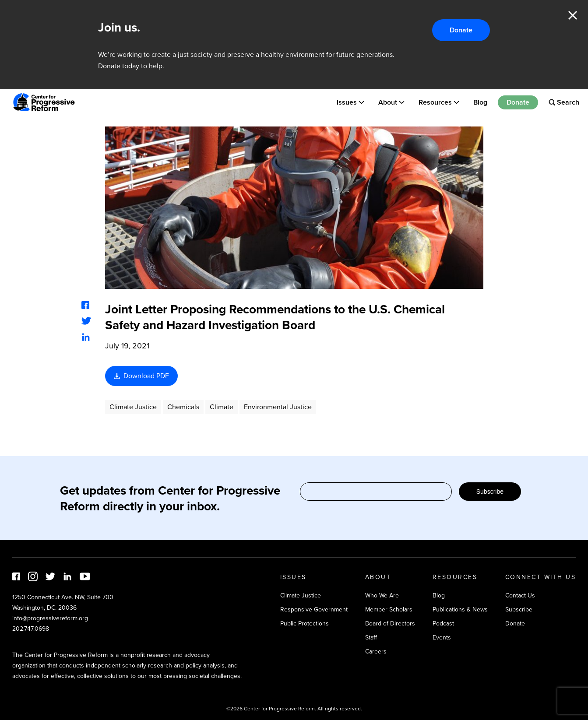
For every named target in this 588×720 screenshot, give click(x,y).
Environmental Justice (278, 407)
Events (442, 637)
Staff (371, 637)
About (388, 102)
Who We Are (382, 595)
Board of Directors (390, 623)
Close (573, 15)
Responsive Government (314, 609)
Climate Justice (133, 407)
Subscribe (490, 492)
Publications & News (460, 609)
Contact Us (520, 595)
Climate (222, 407)
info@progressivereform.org (50, 618)
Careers (376, 652)
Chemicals (183, 407)
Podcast (443, 623)
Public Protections (305, 623)
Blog (480, 102)
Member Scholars (389, 609)
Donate (461, 30)
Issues (347, 102)
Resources (435, 102)
